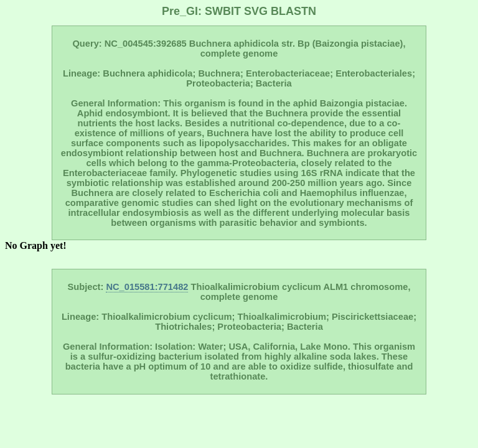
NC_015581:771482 (147, 287)
